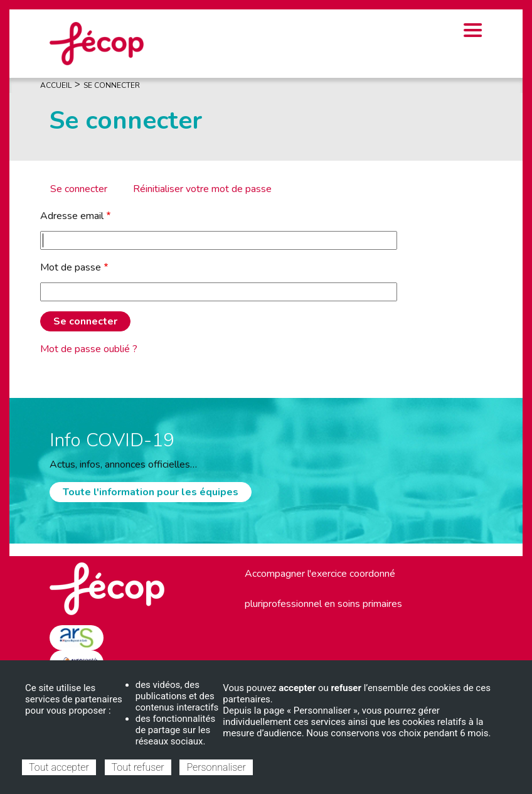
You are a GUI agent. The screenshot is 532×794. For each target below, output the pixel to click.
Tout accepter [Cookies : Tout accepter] (59, 767)
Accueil (56, 85)
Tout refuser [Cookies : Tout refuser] (138, 767)
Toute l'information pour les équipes (151, 492)
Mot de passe (71, 267)
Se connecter (79, 189)
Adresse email (72, 216)
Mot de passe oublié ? (89, 349)
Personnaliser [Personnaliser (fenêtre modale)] (216, 767)
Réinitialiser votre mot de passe (202, 189)
